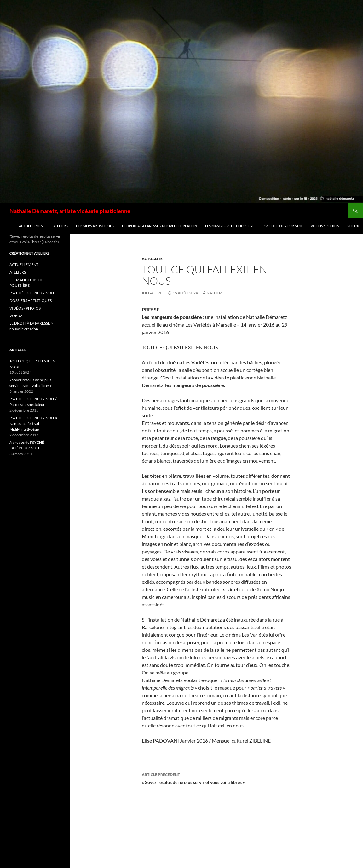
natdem (215, 293)
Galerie (156, 293)
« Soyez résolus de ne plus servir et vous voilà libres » (216, 778)
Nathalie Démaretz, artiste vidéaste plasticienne (70, 211)
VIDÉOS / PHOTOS (325, 226)
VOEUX (353, 226)
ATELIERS (60, 226)
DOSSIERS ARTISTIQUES (95, 226)
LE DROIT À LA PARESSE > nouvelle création (159, 226)
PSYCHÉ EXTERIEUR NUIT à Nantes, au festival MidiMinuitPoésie (33, 423)
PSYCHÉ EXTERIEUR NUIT (282, 226)
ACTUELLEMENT (32, 226)
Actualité (152, 259)
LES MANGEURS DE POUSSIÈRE (230, 226)
